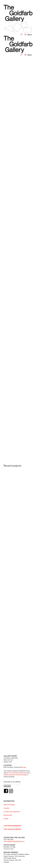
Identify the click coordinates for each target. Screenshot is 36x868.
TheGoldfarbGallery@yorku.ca (14, 841)
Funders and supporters (12, 812)
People (6, 819)
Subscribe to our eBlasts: (12, 782)
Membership (8, 815)
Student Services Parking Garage (15, 775)
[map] (24, 767)
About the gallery (9, 805)
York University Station (16, 773)
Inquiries (7, 808)
